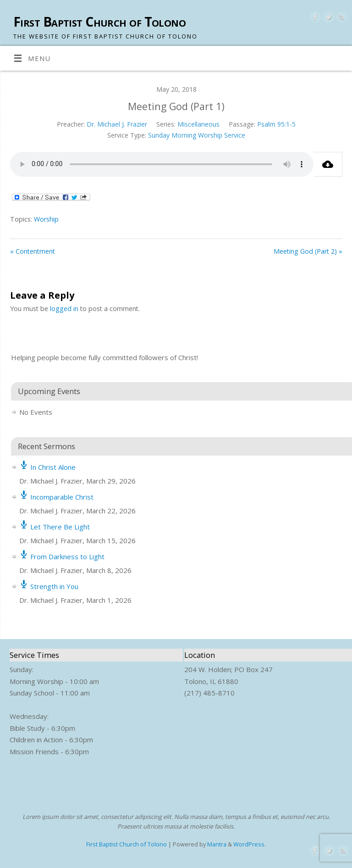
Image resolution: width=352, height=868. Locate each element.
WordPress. (250, 844)
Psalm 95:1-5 (276, 124)
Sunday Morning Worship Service (197, 135)
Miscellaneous (198, 124)
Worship (46, 219)
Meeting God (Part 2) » (308, 251)
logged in (64, 309)
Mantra (217, 844)
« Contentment (33, 251)
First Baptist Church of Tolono (99, 22)
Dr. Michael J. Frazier (117, 124)
